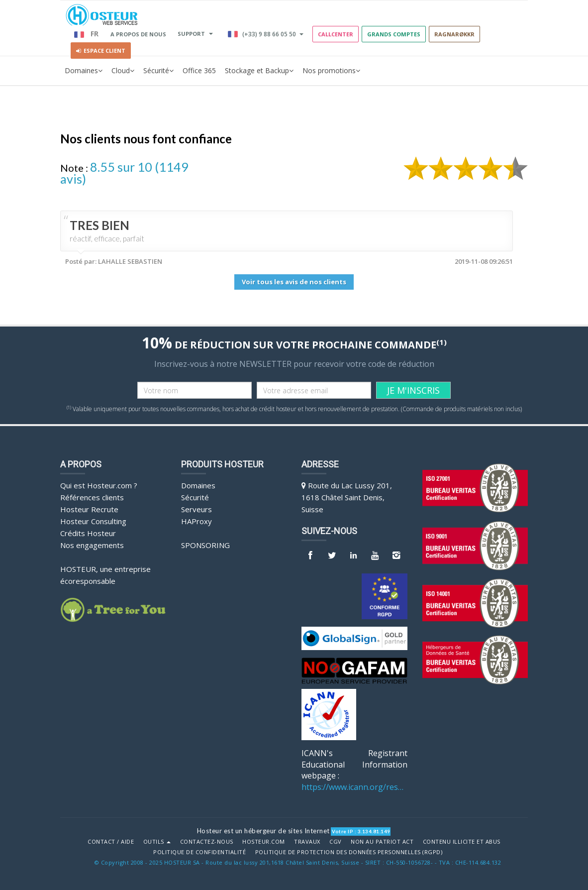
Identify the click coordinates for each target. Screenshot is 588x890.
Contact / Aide (111, 842)
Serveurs (196, 509)
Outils (157, 842)
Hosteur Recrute (89, 509)
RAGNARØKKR (454, 34)
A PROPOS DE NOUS (138, 34)
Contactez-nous (207, 842)
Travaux (307, 842)
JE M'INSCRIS (413, 390)
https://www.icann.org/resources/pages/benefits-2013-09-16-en (354, 787)
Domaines (84, 71)
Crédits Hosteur (88, 533)
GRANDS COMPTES (394, 34)
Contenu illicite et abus (462, 842)
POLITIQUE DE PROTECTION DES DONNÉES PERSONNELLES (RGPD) (349, 852)
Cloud (123, 71)
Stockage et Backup (259, 71)
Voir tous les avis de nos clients (294, 282)
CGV (336, 842)
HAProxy (196, 521)
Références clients (92, 497)
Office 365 (199, 70)
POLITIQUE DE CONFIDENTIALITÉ (199, 852)
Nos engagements (92, 545)
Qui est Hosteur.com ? (99, 485)
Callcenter (336, 34)
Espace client (101, 51)
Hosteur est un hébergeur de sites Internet (263, 831)
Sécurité (158, 71)
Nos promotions (331, 71)
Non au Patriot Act (382, 842)
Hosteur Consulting (93, 521)
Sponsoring (205, 545)
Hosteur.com (264, 842)
